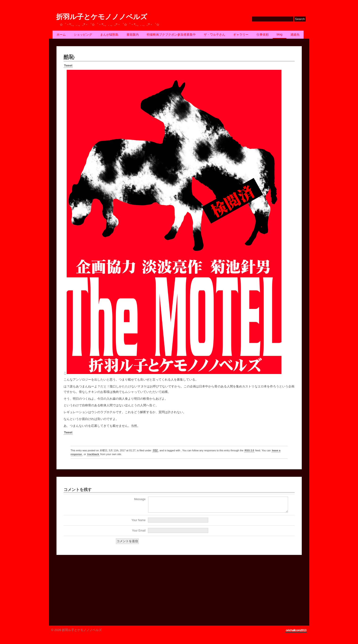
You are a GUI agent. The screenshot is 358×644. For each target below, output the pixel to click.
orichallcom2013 (296, 633)
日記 (155, 450)
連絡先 (295, 35)
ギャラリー (241, 35)
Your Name (138, 523)
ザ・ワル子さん (214, 35)
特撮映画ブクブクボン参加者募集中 (171, 35)
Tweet (68, 65)
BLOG (280, 34)
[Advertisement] (92, 591)
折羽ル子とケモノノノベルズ (102, 17)
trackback (93, 454)
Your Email (139, 533)
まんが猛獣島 (109, 35)
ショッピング (83, 35)
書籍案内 (133, 35)
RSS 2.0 (249, 450)
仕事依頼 (263, 35)
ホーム (61, 35)
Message (140, 499)
